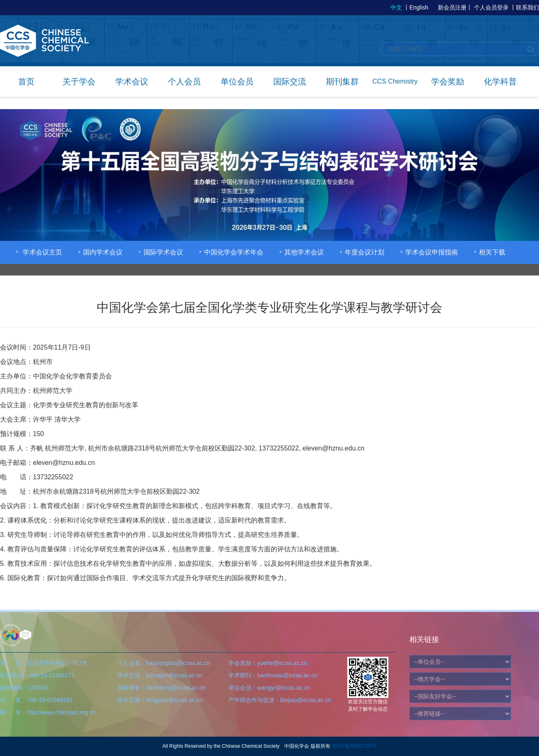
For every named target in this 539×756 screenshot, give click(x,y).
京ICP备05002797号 (354, 746)
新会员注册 (452, 7)
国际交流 (290, 82)
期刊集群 (342, 82)
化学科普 (500, 82)
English (419, 7)
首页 (26, 82)
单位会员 (237, 82)
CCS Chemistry (395, 81)
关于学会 (79, 82)
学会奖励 (448, 82)
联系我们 (527, 7)
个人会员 (184, 82)
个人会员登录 (491, 7)
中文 (396, 7)
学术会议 (132, 82)
